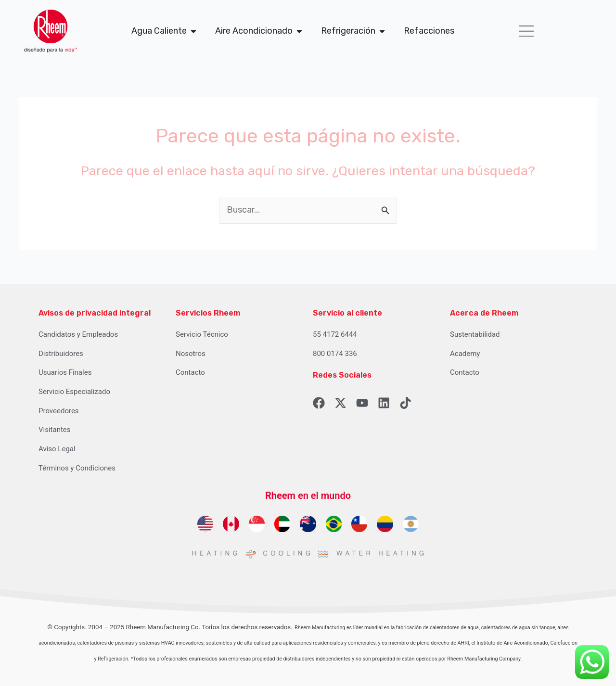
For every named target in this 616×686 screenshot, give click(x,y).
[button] (526, 31)
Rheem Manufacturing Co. (163, 627)
